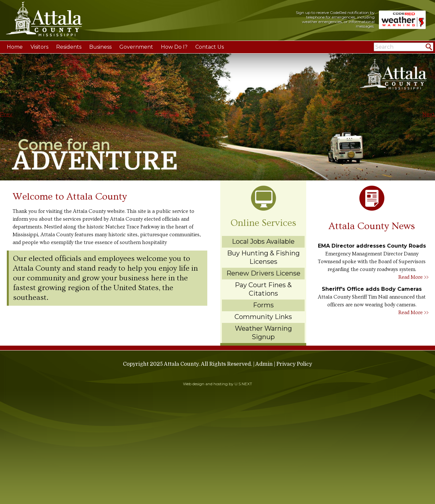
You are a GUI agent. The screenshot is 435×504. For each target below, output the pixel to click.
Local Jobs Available (263, 241)
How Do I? (174, 47)
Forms (263, 305)
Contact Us (210, 47)
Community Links (263, 317)
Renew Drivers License (263, 273)
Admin (264, 364)
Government (136, 47)
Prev (6, 114)
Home (15, 47)
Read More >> (413, 277)
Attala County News (372, 226)
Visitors (39, 47)
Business (100, 47)
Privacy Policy (294, 364)
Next (429, 114)
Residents (69, 47)
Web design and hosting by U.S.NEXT (217, 384)
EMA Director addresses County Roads (372, 246)
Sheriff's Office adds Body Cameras (372, 289)
